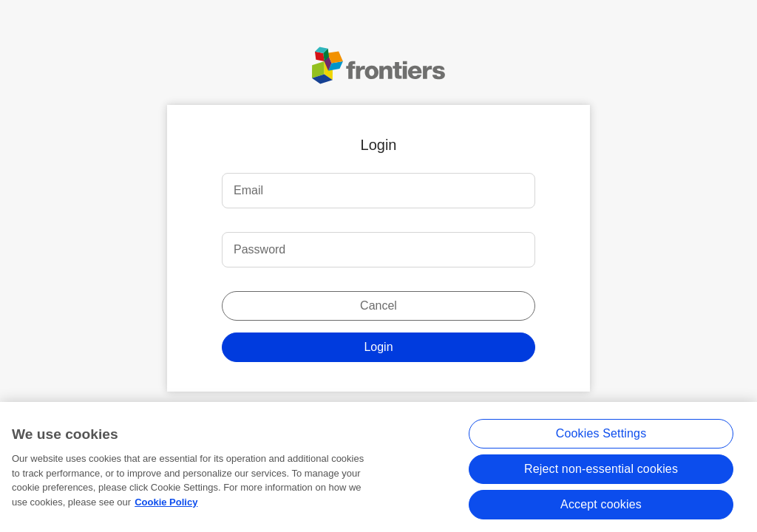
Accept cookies (601, 507)
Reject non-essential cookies (601, 471)
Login (378, 347)
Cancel (378, 306)
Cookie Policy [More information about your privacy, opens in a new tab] (166, 504)
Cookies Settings (601, 436)
